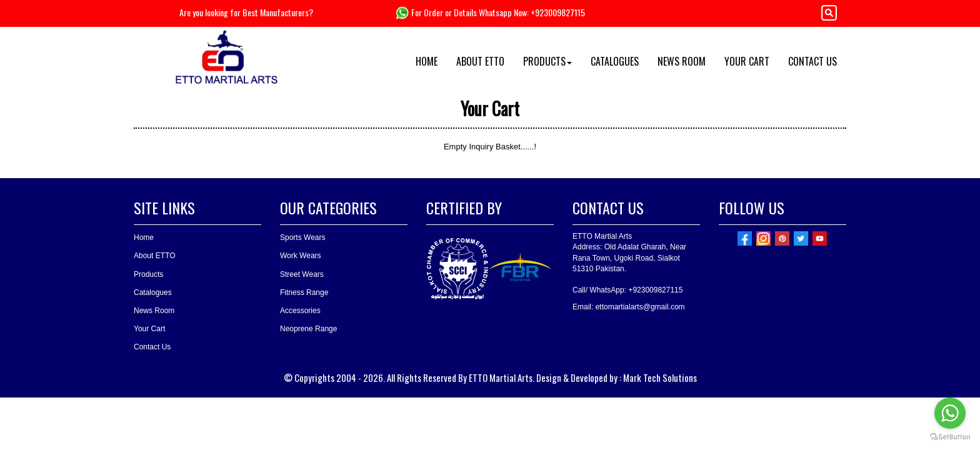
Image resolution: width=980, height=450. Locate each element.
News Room (154, 311)
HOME (427, 61)
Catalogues (153, 292)
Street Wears (302, 274)
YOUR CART (747, 61)
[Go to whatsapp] (950, 413)
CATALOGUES (615, 61)
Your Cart (149, 329)
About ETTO (154, 256)
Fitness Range (304, 292)
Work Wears (301, 256)
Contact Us (152, 347)
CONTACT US (812, 61)
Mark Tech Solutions (660, 377)
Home (144, 237)
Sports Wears (302, 237)
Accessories (300, 311)
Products (148, 274)
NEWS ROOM (682, 61)
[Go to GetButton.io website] (950, 437)
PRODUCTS (547, 61)
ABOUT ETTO (480, 61)
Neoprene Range (308, 329)
